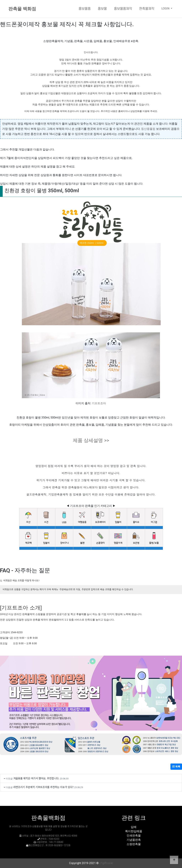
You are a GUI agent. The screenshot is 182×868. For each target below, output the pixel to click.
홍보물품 (85, 9)
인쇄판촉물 (134, 836)
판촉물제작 (147, 9)
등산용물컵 (148, 129)
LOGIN (166, 8)
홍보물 (102, 9)
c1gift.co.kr (106, 863)
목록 (176, 767)
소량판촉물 (134, 844)
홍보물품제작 (123, 9)
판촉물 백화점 (22, 9)
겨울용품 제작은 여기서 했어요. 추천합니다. (36, 778)
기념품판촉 (134, 840)
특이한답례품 (134, 831)
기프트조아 (99, 403)
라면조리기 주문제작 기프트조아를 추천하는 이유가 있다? (43, 787)
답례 (134, 827)
